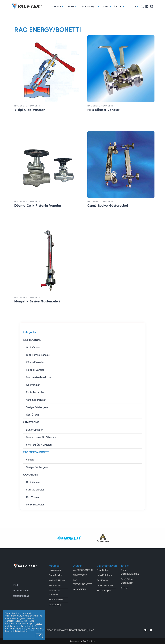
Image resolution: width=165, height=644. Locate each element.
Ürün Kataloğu (104, 575)
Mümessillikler (56, 599)
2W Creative (89, 641)
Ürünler (72, 7)
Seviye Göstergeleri (38, 407)
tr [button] (135, 6)
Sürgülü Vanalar (35, 490)
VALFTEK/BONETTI (34, 340)
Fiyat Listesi (103, 570)
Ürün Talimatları (105, 585)
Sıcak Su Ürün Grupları (39, 445)
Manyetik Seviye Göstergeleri (37, 301)
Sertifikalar (102, 580)
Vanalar (30, 460)
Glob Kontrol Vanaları (38, 355)
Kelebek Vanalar (35, 370)
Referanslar (55, 585)
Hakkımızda (55, 570)
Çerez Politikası (21, 596)
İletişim (119, 7)
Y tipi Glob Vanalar (30, 110)
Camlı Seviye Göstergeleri (108, 206)
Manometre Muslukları (39, 377)
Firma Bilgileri (56, 575)
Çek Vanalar (33, 385)
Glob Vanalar (33, 347)
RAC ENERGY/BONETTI (37, 452)
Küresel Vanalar (35, 362)
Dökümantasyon (90, 7)
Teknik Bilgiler (104, 590)
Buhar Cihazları (35, 430)
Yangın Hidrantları (36, 400)
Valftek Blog (55, 605)
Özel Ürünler (33, 415)
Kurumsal (58, 7)
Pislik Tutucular (35, 392)
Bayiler (124, 588)
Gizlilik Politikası (21, 590)
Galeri (107, 7)
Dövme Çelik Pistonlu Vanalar (38, 206)
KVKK (16, 585)
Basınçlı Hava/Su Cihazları (41, 437)
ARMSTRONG (31, 422)
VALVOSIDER (30, 475)
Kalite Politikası (57, 580)
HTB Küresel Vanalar (103, 110)
